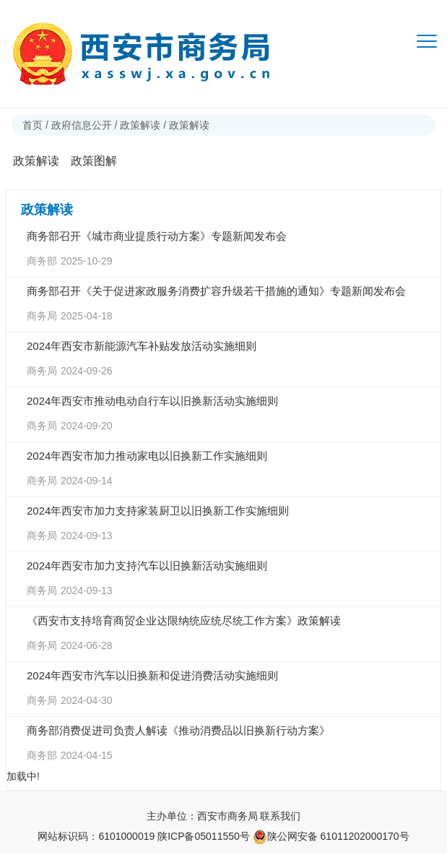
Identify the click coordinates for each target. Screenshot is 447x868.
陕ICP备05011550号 (204, 836)
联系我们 (280, 816)
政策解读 (140, 125)
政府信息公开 (82, 125)
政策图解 (94, 161)
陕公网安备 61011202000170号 (331, 836)
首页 (32, 125)
